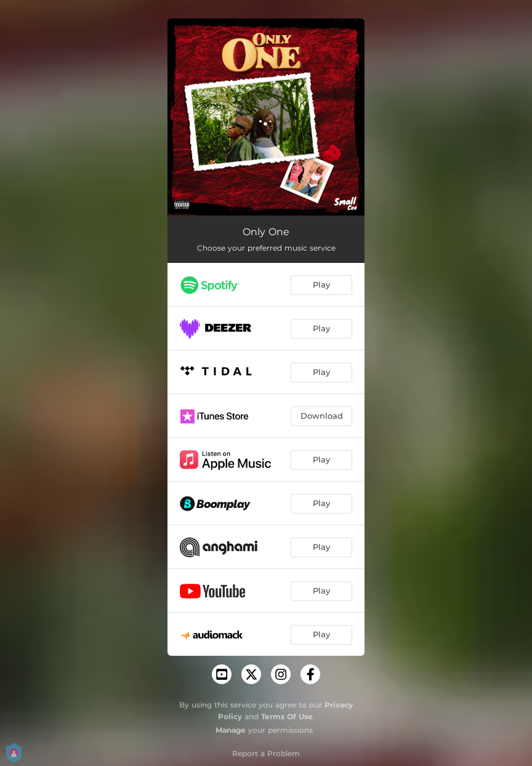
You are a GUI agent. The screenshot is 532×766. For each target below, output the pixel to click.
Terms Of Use (287, 716)
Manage (231, 730)
